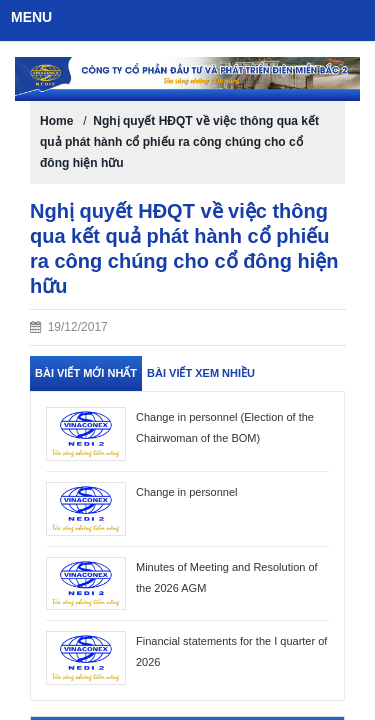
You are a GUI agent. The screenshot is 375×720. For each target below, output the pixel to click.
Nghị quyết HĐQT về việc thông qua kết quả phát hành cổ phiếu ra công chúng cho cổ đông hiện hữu (179, 142)
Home (56, 121)
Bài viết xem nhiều (201, 373)
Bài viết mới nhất (86, 373)
